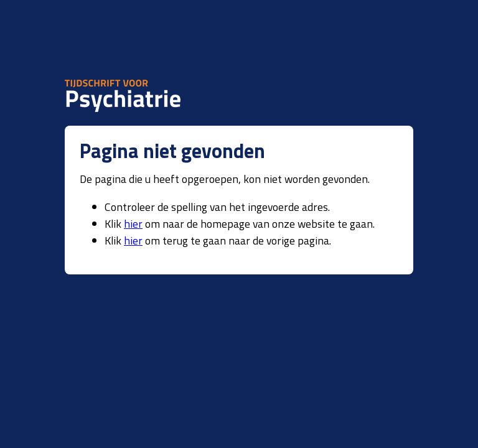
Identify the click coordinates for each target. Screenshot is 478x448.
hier (133, 224)
